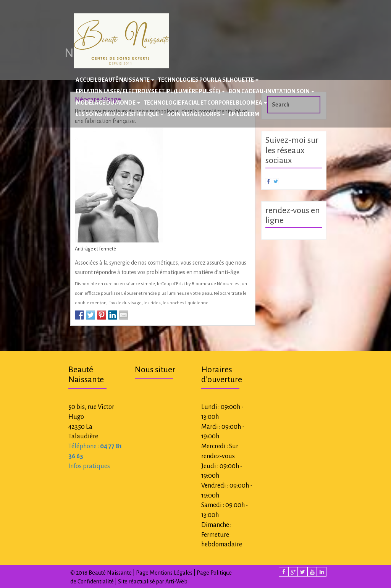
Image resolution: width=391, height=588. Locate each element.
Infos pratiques (89, 466)
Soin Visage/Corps (196, 114)
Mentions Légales (171, 573)
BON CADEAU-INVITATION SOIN (271, 91)
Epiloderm (244, 114)
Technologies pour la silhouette (208, 80)
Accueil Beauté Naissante (115, 80)
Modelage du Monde (108, 103)
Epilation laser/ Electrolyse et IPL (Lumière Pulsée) (150, 91)
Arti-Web (176, 582)
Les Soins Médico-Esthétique (120, 114)
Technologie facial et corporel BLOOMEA (205, 103)
